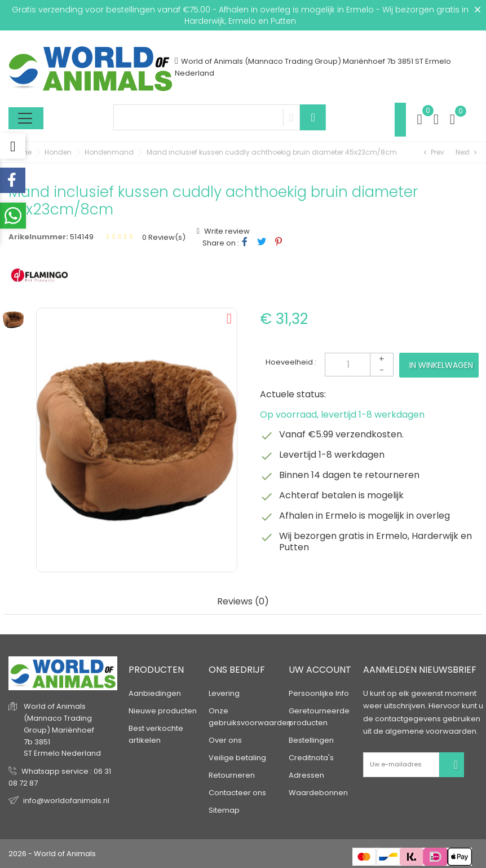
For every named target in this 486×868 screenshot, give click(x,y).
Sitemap (224, 810)
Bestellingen (311, 740)
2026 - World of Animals (52, 854)
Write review (226, 231)
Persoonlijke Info (319, 693)
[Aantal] (359, 365)
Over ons (225, 740)
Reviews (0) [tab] (243, 602)
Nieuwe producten (163, 711)
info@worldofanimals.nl (66, 801)
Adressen (306, 775)
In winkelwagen (441, 365)
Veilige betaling (237, 758)
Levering (224, 693)
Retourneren (232, 775)
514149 (82, 237)
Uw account (320, 670)
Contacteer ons (237, 793)
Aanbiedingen (155, 693)
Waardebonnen (318, 793)
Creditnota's (311, 758)
